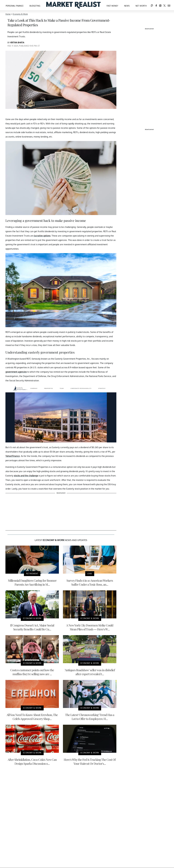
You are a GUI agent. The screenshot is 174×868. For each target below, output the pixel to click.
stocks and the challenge (26, 476)
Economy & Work (20, 14)
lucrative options (42, 236)
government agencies (16, 372)
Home (8, 14)
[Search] (152, 5)
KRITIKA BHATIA (17, 43)
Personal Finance (15, 6)
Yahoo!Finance (13, 456)
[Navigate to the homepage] (73, 5)
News (127, 6)
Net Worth (141, 6)
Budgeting (35, 6)
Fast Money (112, 6)
